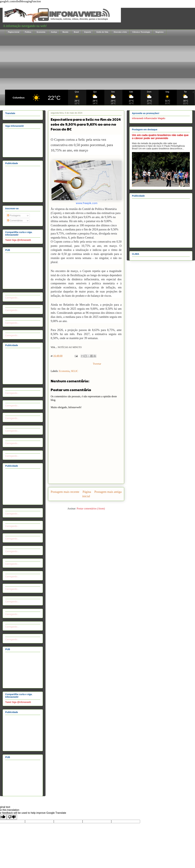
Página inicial (14, 32)
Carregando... (12, 298)
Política (28, 32)
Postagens (14, 215)
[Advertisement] (100, 62)
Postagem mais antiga (108, 492)
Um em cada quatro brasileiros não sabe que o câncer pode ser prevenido (160, 137)
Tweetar (97, 364)
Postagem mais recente (65, 492)
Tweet (8, 240)
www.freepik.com (87, 203)
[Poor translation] (12, 817)
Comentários (15, 220)
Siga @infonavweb (21, 240)
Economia (41, 32)
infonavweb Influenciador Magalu (149, 118)
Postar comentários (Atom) (91, 508)
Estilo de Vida (102, 32)
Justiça (54, 32)
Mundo (65, 32)
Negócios (160, 32)
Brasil (76, 32)
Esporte (88, 32)
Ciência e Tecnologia (141, 32)
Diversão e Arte (120, 32)
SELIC (74, 371)
